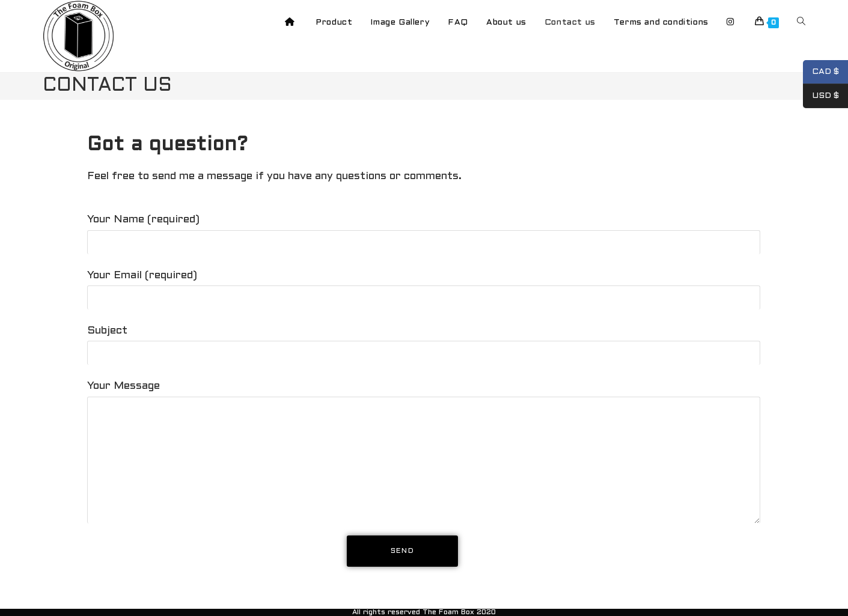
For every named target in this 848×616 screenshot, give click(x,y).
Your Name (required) (424, 231)
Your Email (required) (424, 287)
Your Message (424, 423)
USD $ (821, 96)
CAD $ (821, 72)
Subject (424, 342)
